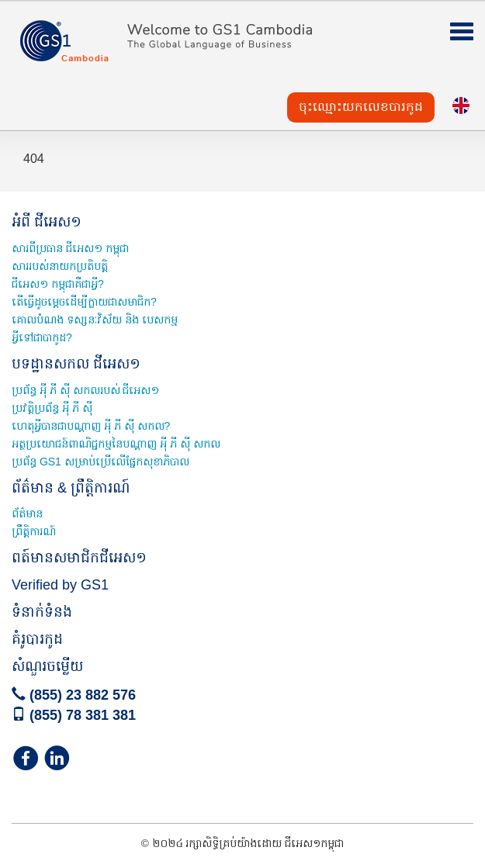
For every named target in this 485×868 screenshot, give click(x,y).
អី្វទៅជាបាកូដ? (42, 337)
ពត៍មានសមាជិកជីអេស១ (79, 558)
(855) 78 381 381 (74, 715)
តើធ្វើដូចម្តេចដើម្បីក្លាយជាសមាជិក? (84, 302)
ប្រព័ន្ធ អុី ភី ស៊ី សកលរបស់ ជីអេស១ (85, 390)
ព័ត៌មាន (27, 514)
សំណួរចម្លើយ (47, 666)
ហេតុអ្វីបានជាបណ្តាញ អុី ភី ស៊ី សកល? (91, 426)
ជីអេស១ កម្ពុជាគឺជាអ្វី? (58, 284)
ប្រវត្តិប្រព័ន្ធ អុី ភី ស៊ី (52, 408)
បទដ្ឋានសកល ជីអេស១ (76, 364)
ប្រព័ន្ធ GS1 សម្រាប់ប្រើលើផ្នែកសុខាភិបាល (100, 462)
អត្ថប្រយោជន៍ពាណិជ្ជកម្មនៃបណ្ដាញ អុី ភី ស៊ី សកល (116, 444)
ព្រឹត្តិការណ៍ (34, 531)
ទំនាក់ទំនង (42, 612)
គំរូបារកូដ (37, 639)
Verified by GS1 (60, 585)
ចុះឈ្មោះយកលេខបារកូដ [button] (361, 107)
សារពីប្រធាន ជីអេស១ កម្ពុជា (70, 248)
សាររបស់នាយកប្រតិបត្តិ (60, 266)
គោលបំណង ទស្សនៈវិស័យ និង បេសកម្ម (95, 320)
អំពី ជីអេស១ (47, 222)
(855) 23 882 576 (74, 695)
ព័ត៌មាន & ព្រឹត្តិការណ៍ (71, 488)
